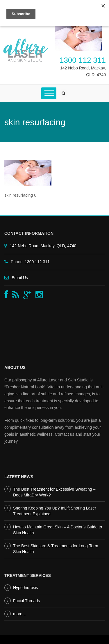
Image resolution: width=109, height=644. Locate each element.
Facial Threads (26, 601)
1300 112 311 (83, 60)
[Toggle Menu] (49, 93)
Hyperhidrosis (26, 588)
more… (20, 614)
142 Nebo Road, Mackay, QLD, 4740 (43, 246)
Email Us (20, 278)
